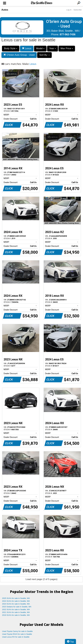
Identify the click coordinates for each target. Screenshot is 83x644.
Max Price (67, 48)
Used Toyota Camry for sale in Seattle (17, 631)
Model (40, 48)
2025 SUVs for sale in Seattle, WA (16, 598)
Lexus (27, 48)
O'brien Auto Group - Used (19, 55)
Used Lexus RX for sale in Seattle (16, 637)
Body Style (11, 48)
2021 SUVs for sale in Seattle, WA (16, 612)
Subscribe (78, 10)
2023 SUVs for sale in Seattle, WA (16, 604)
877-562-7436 (68, 34)
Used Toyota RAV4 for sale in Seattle (17, 634)
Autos (5, 10)
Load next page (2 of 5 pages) (42, 579)
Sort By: (44, 55)
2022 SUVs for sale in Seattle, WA (16, 609)
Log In (69, 10)
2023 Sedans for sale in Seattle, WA (17, 607)
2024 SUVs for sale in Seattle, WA (16, 601)
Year (53, 48)
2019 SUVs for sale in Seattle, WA (16, 615)
